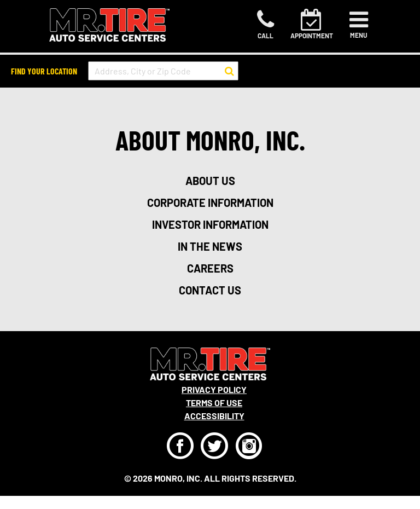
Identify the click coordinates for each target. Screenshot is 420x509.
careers (210, 268)
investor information (210, 224)
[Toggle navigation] (359, 25)
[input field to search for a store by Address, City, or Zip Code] (163, 71)
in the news (210, 246)
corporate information (210, 203)
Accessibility (214, 416)
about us (210, 181)
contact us (210, 290)
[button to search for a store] (229, 71)
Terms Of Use (214, 403)
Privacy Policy (214, 389)
